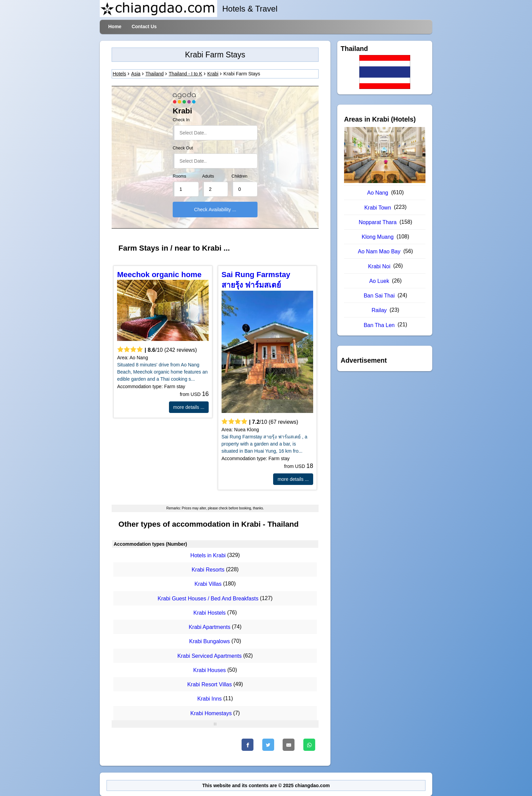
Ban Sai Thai (379, 296)
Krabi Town (378, 208)
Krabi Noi (379, 266)
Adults (208, 176)
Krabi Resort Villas (210, 684)
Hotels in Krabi (208, 555)
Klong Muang (378, 237)
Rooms (179, 176)
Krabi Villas (208, 584)
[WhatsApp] (309, 745)
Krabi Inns (210, 699)
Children (239, 176)
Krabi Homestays (211, 713)
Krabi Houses (210, 670)
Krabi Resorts (208, 570)
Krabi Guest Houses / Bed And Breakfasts (208, 599)
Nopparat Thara (378, 222)
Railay (379, 310)
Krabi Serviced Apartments (210, 656)
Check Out (183, 148)
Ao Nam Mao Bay (379, 251)
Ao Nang (378, 193)
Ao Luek (379, 281)
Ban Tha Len (379, 325)
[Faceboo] (248, 745)
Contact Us (144, 26)
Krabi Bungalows (210, 642)
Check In (181, 120)
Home (115, 26)
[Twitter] (268, 745)
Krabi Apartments (210, 627)
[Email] (289, 745)
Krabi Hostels (210, 613)
